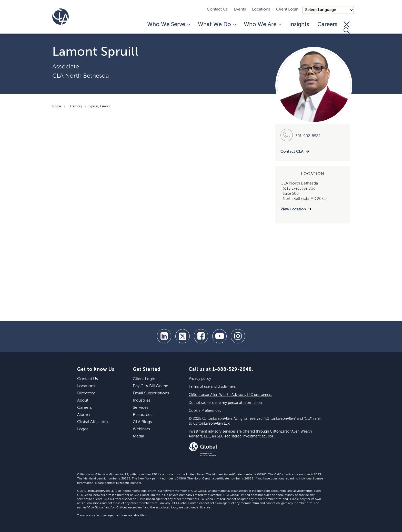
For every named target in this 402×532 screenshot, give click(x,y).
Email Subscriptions (151, 393)
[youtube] (219, 336)
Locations (261, 9)
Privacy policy (200, 379)
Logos (83, 429)
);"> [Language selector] (328, 10)
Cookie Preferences (205, 411)
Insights (299, 25)
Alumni (84, 415)
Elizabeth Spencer (129, 483)
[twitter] (183, 336)
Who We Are (262, 25)
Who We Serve (168, 25)
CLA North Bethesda (81, 76)
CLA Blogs (142, 422)
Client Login (287, 9)
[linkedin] (164, 336)
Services (141, 408)
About (83, 401)
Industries (142, 401)
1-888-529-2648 (232, 370)
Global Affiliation (92, 422)
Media (138, 436)
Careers (327, 25)
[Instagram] (238, 336)
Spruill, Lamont (100, 107)
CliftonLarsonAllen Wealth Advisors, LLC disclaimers (230, 395)
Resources (143, 415)
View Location (293, 209)
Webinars (141, 429)
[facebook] (201, 336)
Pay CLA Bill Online (150, 386)
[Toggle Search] (347, 27)
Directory (75, 107)
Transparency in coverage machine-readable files (112, 516)
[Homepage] (61, 17)
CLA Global (199, 491)
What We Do (217, 25)
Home (57, 107)
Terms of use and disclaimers (212, 387)
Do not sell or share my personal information (225, 403)
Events (240, 9)
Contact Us (217, 9)
